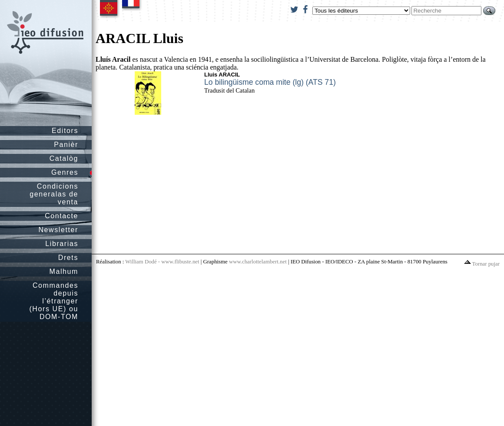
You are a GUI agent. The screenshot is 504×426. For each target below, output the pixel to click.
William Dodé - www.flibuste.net (162, 262)
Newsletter (58, 230)
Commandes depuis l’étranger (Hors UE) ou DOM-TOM (54, 301)
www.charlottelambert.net (258, 262)
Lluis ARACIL (222, 75)
